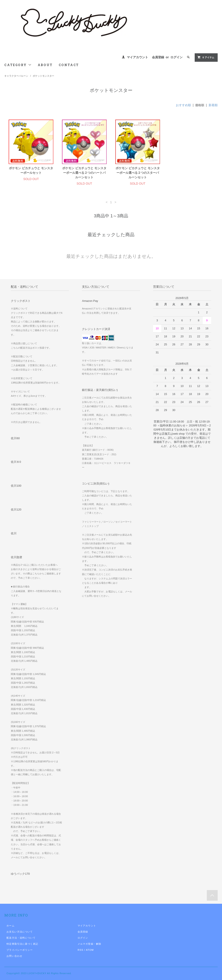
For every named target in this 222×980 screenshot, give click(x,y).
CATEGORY (18, 65)
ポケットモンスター (43, 76)
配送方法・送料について (21, 938)
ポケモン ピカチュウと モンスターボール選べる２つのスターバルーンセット (138, 173)
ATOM (90, 950)
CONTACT (69, 65)
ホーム (10, 926)
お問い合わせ (14, 956)
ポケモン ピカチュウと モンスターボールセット (31, 170)
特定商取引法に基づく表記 (22, 944)
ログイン (176, 57)
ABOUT (45, 65)
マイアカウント (137, 57)
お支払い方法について (20, 932)
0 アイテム (206, 57)
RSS (80, 950)
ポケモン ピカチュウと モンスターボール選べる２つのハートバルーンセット (84, 173)
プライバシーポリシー (20, 950)
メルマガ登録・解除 (89, 944)
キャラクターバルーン (16, 76)
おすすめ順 (183, 105)
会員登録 (158, 57)
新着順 (213, 105)
